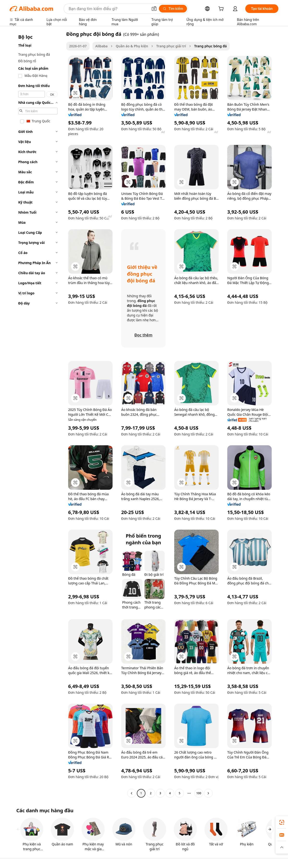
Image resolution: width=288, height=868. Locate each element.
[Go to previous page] (132, 793)
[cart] (222, 9)
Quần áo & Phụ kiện (132, 46)
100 (199, 793)
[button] (154, 9)
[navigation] (36, 414)
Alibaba (101, 46)
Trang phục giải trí (171, 46)
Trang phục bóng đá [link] (210, 46)
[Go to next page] (208, 793)
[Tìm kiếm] (173, 9)
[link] (282, 822)
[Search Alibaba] (108, 9)
